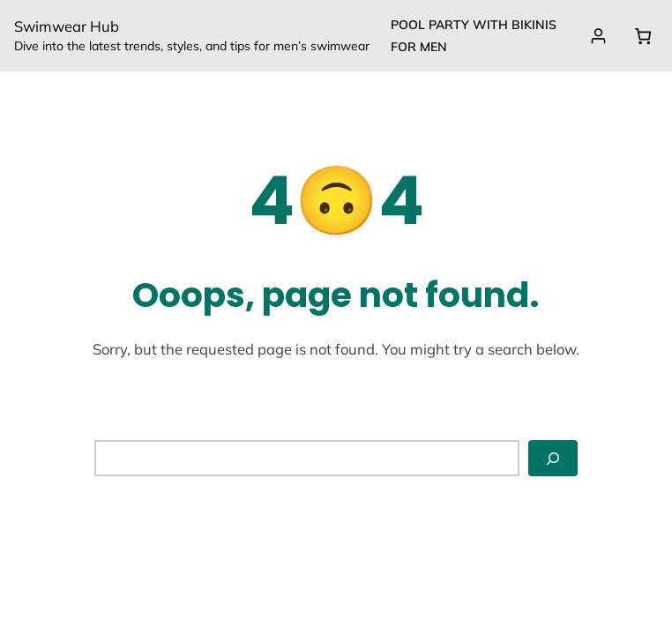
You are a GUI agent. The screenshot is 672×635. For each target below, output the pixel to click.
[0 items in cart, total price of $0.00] (642, 36)
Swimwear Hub (67, 26)
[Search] (553, 458)
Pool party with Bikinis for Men (474, 36)
